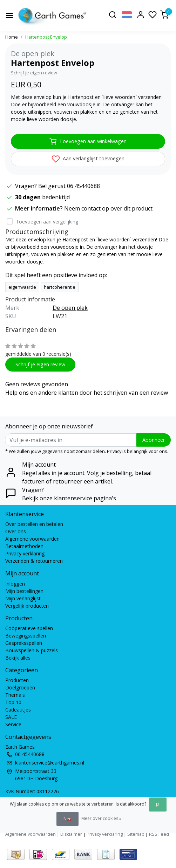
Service (13, 724)
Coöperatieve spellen (29, 628)
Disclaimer (71, 834)
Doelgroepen (20, 687)
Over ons (16, 531)
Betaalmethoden (24, 546)
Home (12, 37)
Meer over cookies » (101, 818)
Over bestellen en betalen (34, 524)
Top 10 (13, 702)
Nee (67, 819)
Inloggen (15, 584)
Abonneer (154, 440)
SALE (11, 717)
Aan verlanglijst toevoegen (88, 159)
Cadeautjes (18, 710)
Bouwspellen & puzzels (32, 650)
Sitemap (136, 834)
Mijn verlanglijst (23, 598)
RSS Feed (159, 834)
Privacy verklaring (25, 553)
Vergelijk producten (27, 606)
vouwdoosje (65, 247)
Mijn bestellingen (24, 591)
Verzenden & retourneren (34, 561)
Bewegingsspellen (26, 636)
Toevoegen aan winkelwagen (88, 141)
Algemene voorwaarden (32, 539)
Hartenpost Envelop (46, 37)
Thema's (15, 695)
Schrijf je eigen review (34, 73)
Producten (17, 680)
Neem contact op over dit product (108, 208)
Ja (158, 804)
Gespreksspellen (24, 643)
